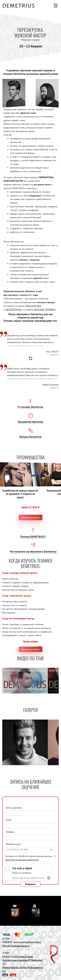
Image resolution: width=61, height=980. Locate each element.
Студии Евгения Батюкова (22, 956)
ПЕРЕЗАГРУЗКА (33, 306)
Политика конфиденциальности (16, 946)
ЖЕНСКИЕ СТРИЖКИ (45, 309)
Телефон (10, 832)
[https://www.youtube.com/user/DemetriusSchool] (35, 906)
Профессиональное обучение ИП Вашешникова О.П (22, 969)
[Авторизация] (55, 12)
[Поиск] (49, 6)
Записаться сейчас (31, 517)
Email (9, 820)
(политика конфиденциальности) (22, 860)
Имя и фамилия (14, 808)
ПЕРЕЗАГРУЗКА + (14, 309)
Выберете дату (14, 844)
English (5, 975)
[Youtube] (36, 913)
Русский (13, 975)
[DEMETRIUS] (54, 954)
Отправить (30, 884)
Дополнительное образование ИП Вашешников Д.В (22, 962)
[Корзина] (49, 12)
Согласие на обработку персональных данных (29, 858)
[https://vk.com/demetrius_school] (15, 906)
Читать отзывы (30, 641)
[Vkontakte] (15, 913)
